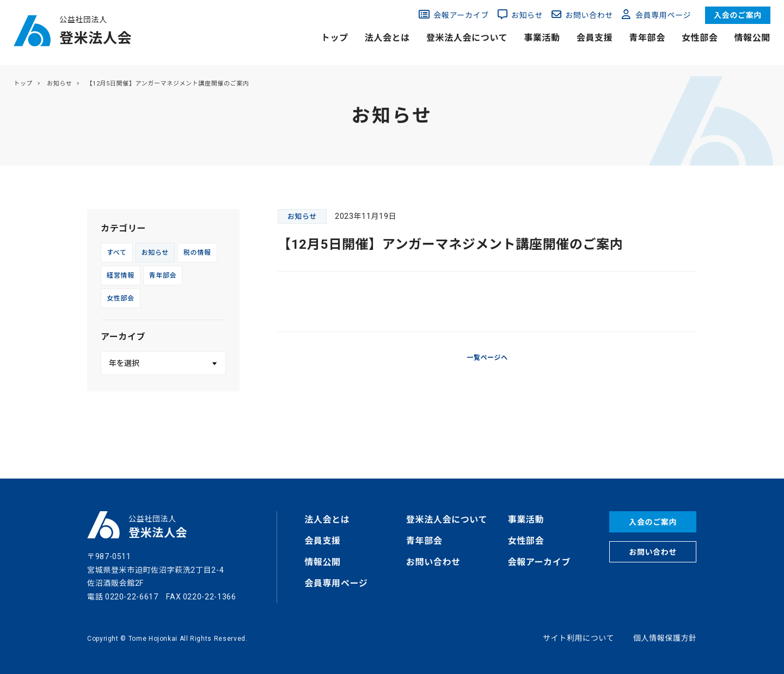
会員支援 (595, 38)
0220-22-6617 (132, 597)
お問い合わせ (589, 15)
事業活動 (542, 38)
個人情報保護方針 (665, 638)
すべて (117, 253)
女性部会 (700, 38)
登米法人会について (467, 38)
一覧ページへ (487, 358)
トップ (335, 38)
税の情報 (197, 253)
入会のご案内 (738, 15)
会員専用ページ (663, 15)
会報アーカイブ (461, 15)
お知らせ (527, 15)
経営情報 (121, 275)
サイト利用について (578, 638)
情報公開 (752, 38)
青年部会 (647, 38)
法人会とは (387, 38)
